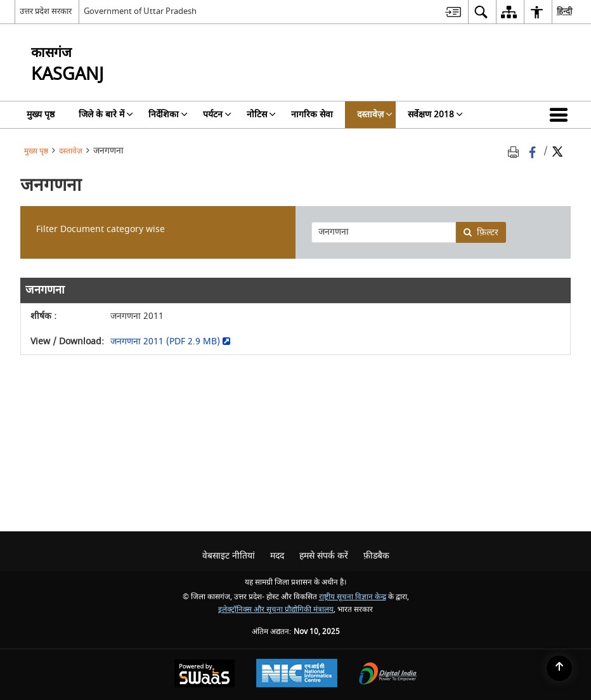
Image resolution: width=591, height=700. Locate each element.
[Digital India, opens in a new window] (388, 675)
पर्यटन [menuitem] (217, 114)
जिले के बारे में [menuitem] (106, 114)
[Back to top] (559, 668)
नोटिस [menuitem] (261, 114)
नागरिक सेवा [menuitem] (312, 114)
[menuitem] (453, 12)
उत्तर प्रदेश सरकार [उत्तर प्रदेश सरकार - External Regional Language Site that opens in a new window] (46, 11)
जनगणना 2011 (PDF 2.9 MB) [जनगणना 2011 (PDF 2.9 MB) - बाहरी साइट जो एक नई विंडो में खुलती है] (170, 341)
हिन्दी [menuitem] (564, 11)
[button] (561, 115)
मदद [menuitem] (277, 556)
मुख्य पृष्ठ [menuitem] (41, 114)
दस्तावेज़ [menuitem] (375, 114)
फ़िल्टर (481, 232)
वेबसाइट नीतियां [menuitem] (229, 556)
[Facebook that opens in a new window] (534, 151)
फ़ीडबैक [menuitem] (376, 556)
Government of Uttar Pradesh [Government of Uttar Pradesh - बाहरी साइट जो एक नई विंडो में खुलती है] (140, 11)
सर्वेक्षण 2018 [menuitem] (435, 114)
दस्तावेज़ (71, 151)
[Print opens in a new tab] (516, 151)
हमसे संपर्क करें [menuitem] (324, 556)
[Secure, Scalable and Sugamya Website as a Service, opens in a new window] (205, 675)
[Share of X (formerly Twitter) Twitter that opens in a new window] (557, 151)
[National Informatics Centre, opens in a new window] (297, 675)
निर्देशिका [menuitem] (168, 114)
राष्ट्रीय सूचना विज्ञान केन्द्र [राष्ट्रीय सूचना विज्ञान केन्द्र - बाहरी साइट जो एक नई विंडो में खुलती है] (353, 597)
